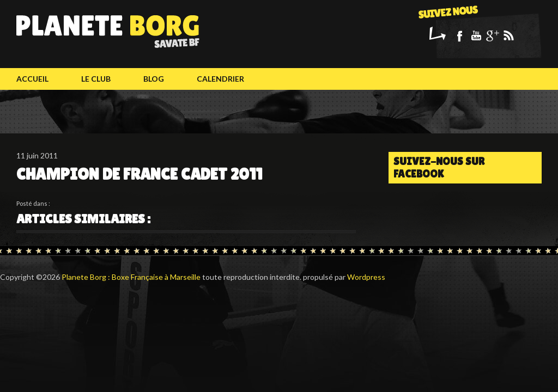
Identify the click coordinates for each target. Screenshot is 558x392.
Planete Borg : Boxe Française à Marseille (131, 277)
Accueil (32, 79)
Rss (508, 35)
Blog (154, 79)
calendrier (220, 79)
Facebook (459, 35)
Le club (96, 79)
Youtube (476, 35)
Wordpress (366, 277)
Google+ (492, 35)
